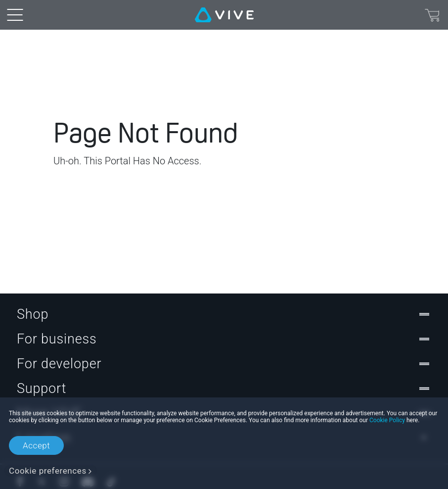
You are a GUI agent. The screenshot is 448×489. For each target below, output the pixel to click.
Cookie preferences (48, 471)
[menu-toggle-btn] (15, 15)
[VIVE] (224, 15)
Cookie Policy (387, 420)
